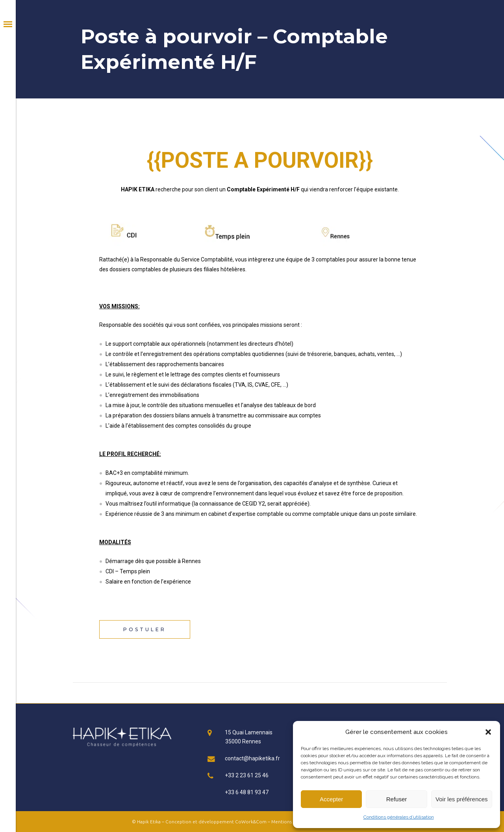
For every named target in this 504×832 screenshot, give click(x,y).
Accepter (331, 799)
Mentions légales (290, 822)
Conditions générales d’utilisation (399, 817)
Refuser (397, 799)
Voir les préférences (462, 799)
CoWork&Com (251, 822)
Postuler (145, 629)
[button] (488, 732)
